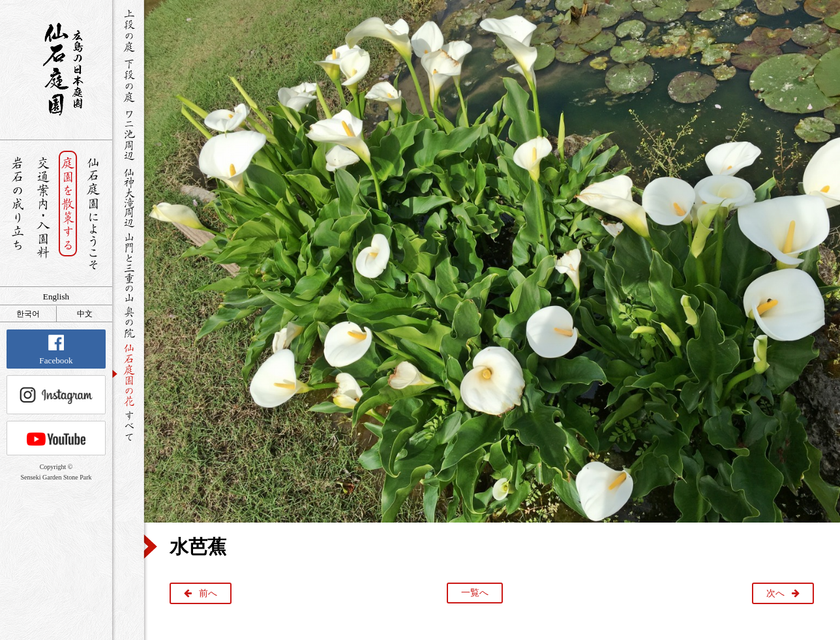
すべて (128, 426)
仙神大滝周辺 (128, 197)
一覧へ (475, 593)
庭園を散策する (68, 214)
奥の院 (128, 322)
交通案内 (43, 214)
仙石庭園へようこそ (94, 214)
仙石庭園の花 (128, 374)
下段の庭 (128, 80)
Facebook (56, 350)
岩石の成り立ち (17, 214)
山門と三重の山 (128, 267)
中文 (85, 314)
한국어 (28, 314)
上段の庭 (128, 31)
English (56, 297)
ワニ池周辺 (128, 134)
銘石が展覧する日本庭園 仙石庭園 (56, 69)
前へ (208, 593)
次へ (775, 593)
